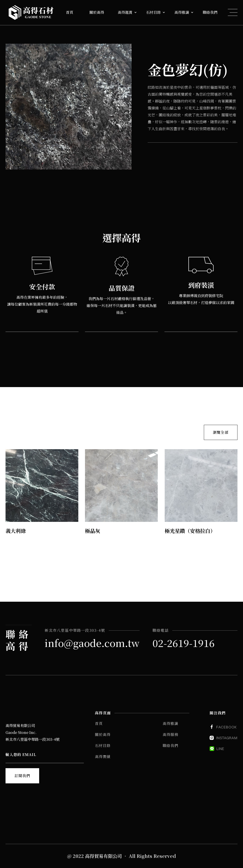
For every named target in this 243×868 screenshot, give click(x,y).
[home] (31, 12)
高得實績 (103, 757)
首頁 (70, 12)
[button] (73, 13)
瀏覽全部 (221, 432)
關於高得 (97, 12)
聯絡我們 (210, 12)
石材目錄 (153, 12)
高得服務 (170, 734)
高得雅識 (182, 12)
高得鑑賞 (125, 12)
